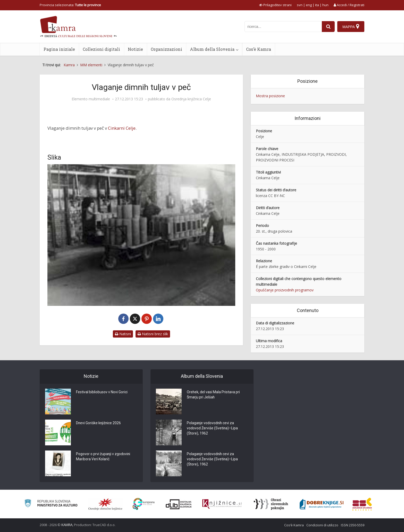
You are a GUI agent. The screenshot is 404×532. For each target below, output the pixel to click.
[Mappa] (351, 27)
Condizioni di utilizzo (322, 525)
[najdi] (328, 27)
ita (317, 5)
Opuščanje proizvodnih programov (285, 290)
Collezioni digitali (101, 49)
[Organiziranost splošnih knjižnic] (105, 504)
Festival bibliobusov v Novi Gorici (102, 392)
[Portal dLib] (179, 504)
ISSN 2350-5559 (353, 525)
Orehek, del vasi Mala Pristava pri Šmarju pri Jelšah (213, 395)
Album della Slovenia (212, 49)
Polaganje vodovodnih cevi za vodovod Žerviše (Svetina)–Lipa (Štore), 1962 (212, 429)
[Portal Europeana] (144, 504)
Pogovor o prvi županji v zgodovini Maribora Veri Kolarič (103, 457)
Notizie (135, 49)
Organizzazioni (166, 49)
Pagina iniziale (59, 49)
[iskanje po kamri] (283, 27)
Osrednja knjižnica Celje (191, 99)
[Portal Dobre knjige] (322, 504)
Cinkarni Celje (122, 128)
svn (300, 5)
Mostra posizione (270, 96)
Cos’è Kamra (259, 49)
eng (309, 5)
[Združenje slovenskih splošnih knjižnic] (222, 504)
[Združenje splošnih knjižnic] (362, 504)
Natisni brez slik (153, 334)
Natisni (123, 334)
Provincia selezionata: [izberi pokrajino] (70, 5)
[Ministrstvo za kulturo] (51, 504)
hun (325, 5)
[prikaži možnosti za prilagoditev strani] (275, 5)
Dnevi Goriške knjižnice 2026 (99, 423)
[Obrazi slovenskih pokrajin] (271, 504)
